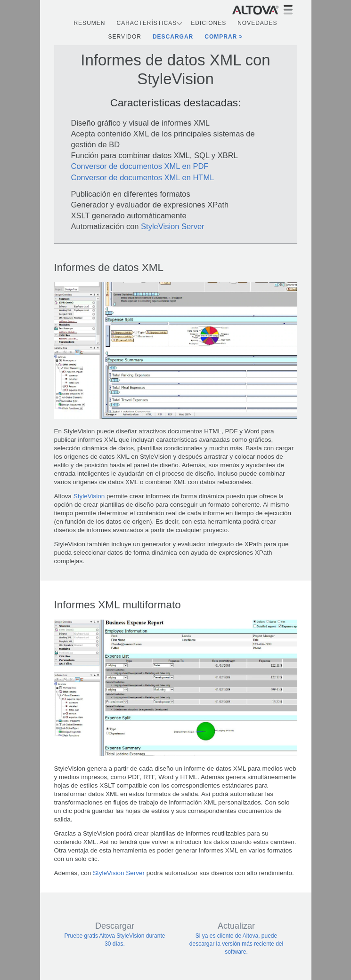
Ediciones (208, 23)
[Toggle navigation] (288, 10)
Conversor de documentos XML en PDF (140, 166)
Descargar (173, 37)
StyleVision (88, 496)
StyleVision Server (173, 226)
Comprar (221, 37)
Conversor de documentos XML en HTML (143, 177)
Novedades (257, 23)
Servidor (124, 37)
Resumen (89, 23)
